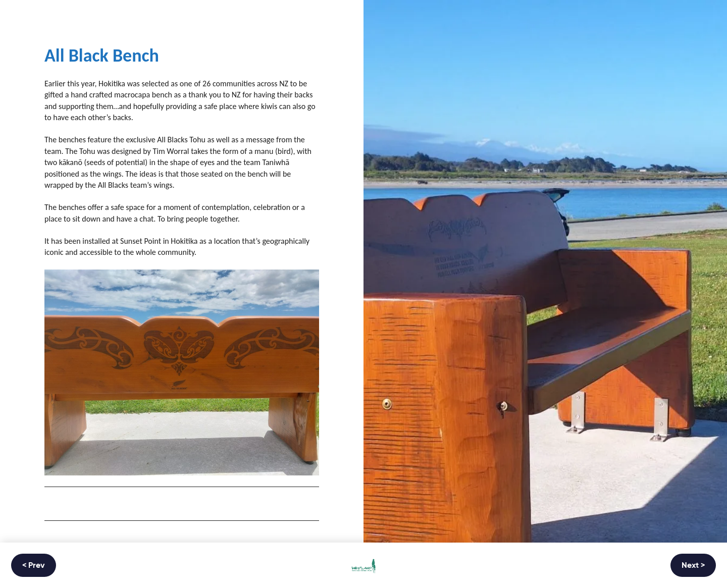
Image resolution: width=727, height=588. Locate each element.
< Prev (34, 566)
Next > (693, 566)
